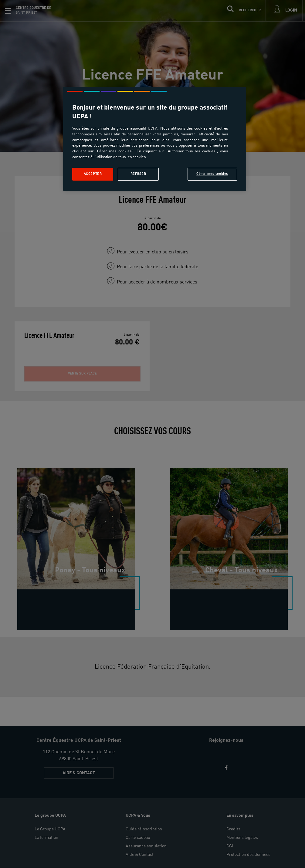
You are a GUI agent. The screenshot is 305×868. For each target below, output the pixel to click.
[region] (155, 139)
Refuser (138, 174)
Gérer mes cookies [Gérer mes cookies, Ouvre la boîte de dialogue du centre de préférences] (212, 174)
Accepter (93, 174)
